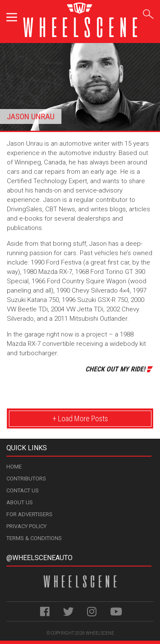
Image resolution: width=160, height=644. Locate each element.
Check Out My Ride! (115, 369)
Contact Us (23, 490)
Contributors (26, 479)
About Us (20, 502)
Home (14, 467)
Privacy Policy (26, 526)
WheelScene (100, 633)
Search (148, 13)
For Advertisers (29, 514)
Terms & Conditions (34, 538)
